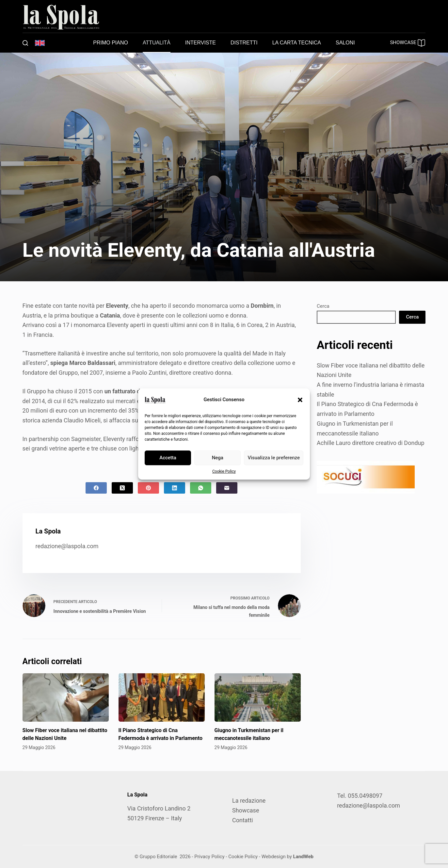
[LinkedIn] (175, 488)
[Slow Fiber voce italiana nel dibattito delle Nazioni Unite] (66, 698)
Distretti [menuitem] (244, 43)
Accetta (168, 458)
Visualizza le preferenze (274, 458)
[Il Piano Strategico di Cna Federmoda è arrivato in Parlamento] (162, 698)
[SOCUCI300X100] (366, 477)
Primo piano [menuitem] (111, 43)
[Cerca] (25, 43)
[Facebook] (96, 488)
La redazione (249, 801)
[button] (300, 400)
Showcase (246, 810)
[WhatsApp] (201, 488)
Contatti (243, 820)
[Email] (227, 488)
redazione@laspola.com (67, 546)
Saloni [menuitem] (345, 43)
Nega (218, 458)
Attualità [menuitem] (157, 43)
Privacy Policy (209, 857)
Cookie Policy (224, 471)
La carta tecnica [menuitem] (297, 43)
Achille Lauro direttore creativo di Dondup (371, 443)
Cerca (323, 306)
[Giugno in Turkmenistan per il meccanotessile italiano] (258, 698)
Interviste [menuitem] (200, 43)
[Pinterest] (148, 488)
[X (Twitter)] (122, 488)
